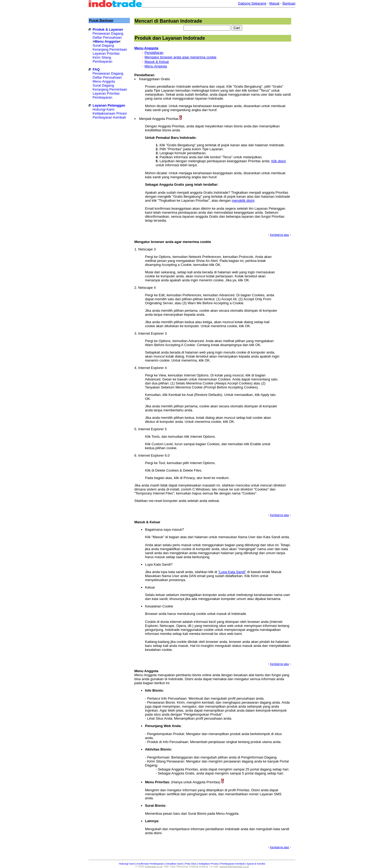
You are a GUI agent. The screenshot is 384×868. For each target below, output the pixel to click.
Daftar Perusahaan (107, 37)
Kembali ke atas (280, 235)
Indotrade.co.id (154, 867)
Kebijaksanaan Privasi (110, 113)
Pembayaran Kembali (109, 117)
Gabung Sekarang (252, 3)
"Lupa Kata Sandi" (232, 572)
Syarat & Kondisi (256, 864)
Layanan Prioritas (106, 53)
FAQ (96, 69)
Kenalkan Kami (174, 864)
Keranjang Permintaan (110, 49)
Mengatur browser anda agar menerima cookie (181, 57)
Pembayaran (102, 61)
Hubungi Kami (103, 109)
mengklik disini (243, 200)
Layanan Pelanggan (109, 105)
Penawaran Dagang (108, 33)
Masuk (274, 3)
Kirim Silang (102, 57)
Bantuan (289, 3)
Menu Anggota (107, 41)
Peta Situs (191, 864)
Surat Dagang (103, 45)
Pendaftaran (154, 53)
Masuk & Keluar (157, 62)
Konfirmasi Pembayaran (150, 864)
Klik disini (278, 161)
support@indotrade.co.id (234, 867)
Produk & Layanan (108, 29)
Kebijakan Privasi (208, 864)
